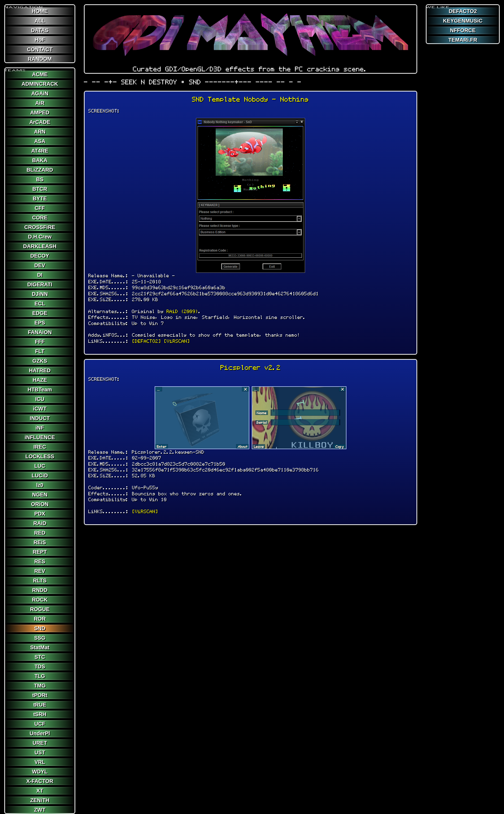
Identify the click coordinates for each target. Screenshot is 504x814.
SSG (40, 638)
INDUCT (40, 418)
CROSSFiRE (40, 227)
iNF (40, 428)
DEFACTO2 (463, 11)
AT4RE (40, 151)
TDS (40, 666)
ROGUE (40, 609)
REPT (40, 552)
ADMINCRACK (40, 84)
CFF (40, 208)
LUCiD (40, 475)
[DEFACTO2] (147, 341)
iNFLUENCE (40, 437)
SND (40, 628)
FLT (40, 351)
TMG (40, 686)
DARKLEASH (40, 246)
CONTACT (40, 49)
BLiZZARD (40, 170)
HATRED (40, 370)
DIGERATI (40, 284)
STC (40, 657)
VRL (40, 762)
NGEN (40, 495)
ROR (40, 619)
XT (40, 791)
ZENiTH (40, 800)
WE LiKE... (440, 5)
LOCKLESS (40, 456)
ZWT (40, 810)
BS (40, 179)
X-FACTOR (40, 781)
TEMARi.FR (463, 40)
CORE (40, 218)
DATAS (40, 30)
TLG (40, 676)
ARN (40, 132)
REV (40, 571)
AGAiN (40, 93)
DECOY (40, 256)
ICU (40, 399)
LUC (40, 466)
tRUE (40, 705)
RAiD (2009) (183, 311)
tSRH (40, 714)
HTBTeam (40, 389)
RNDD (40, 590)
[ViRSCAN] (177, 341)
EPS (40, 323)
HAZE (40, 380)
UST (40, 752)
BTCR (40, 189)
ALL (40, 21)
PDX (40, 514)
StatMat (40, 647)
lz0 (40, 485)
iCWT (40, 409)
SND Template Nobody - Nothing (250, 99)
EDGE (40, 313)
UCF (40, 724)
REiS (40, 542)
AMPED (40, 112)
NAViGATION (24, 5)
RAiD (40, 523)
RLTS (40, 581)
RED (40, 533)
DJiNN (40, 294)
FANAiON (40, 332)
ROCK (40, 600)
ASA (40, 141)
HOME (40, 11)
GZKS (40, 361)
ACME (40, 74)
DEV (40, 265)
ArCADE (40, 122)
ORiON (40, 504)
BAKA (40, 160)
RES (40, 561)
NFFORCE (463, 30)
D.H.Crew (40, 237)
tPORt (40, 695)
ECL (40, 304)
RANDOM (40, 59)
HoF (40, 40)
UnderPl (40, 733)
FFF (40, 342)
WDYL (40, 772)
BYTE (40, 198)
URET (40, 743)
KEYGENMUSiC (463, 21)
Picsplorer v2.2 (251, 368)
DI (40, 275)
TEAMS (15, 68)
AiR (40, 103)
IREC (40, 447)
